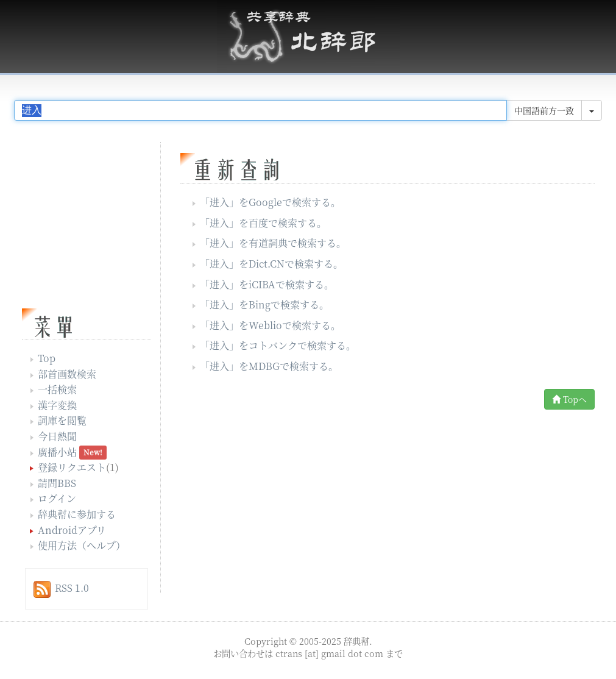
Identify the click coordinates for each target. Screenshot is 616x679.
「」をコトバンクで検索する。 (278, 345)
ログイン (57, 498)
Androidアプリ (72, 530)
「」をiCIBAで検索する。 (267, 284)
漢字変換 (57, 405)
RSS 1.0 (72, 588)
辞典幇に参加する (77, 514)
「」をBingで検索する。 (264, 304)
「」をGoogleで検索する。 (270, 202)
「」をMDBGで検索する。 (269, 366)
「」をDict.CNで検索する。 (271, 264)
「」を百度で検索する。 (263, 223)
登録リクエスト (72, 467)
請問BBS (57, 483)
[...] (260, 110)
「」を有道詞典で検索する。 (273, 243)
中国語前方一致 (544, 110)
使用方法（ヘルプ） (82, 545)
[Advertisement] (284, 505)
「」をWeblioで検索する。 (270, 325)
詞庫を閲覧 (62, 420)
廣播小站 (57, 452)
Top (47, 358)
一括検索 (57, 389)
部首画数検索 (67, 374)
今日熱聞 (57, 436)
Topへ (569, 399)
